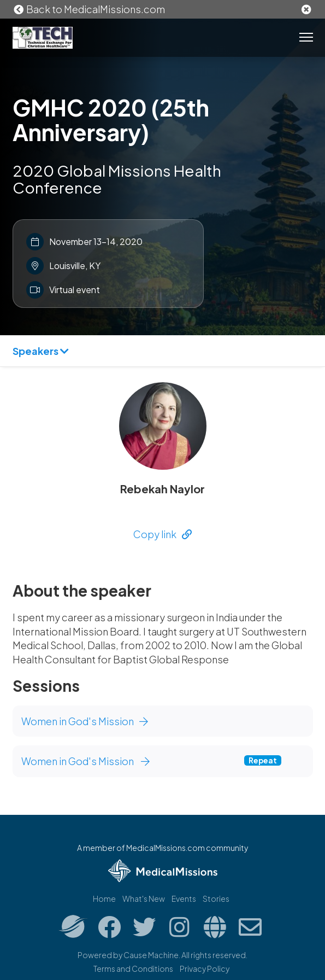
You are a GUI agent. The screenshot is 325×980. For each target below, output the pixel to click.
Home (104, 899)
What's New (144, 899)
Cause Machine (151, 955)
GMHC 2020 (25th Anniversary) (111, 119)
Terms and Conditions (133, 969)
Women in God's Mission (85, 721)
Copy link (162, 534)
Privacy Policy (205, 969)
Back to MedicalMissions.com (89, 9)
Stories (216, 899)
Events (184, 899)
